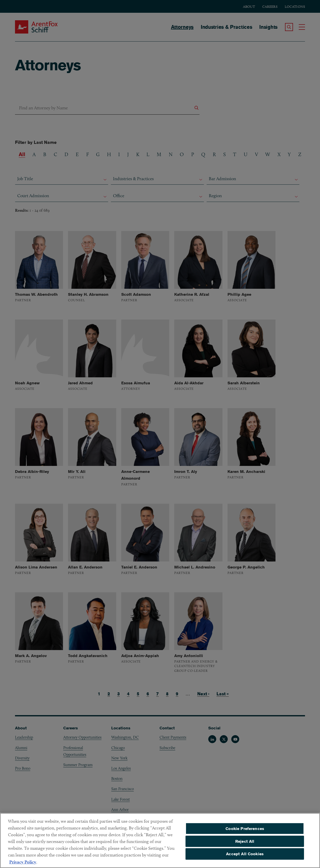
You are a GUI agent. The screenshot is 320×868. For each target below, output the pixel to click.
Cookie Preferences (245, 831)
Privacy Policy (23, 865)
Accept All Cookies (245, 857)
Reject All (245, 844)
